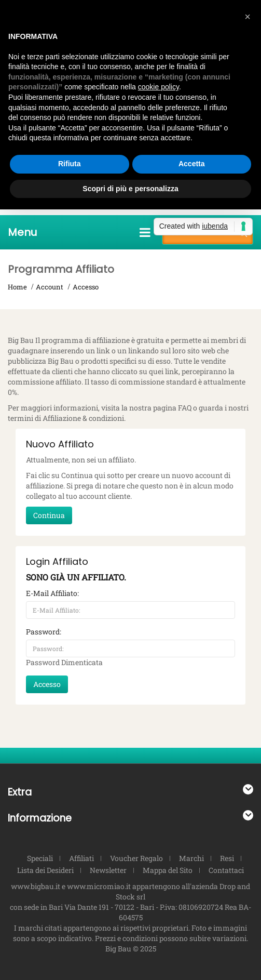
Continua (49, 515)
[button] (248, 17)
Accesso (86, 287)
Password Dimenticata (64, 662)
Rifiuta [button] (70, 164)
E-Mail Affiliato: (52, 593)
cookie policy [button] (159, 87)
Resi (227, 858)
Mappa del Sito (168, 870)
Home (17, 287)
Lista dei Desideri (45, 870)
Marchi (191, 858)
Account (50, 287)
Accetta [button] (192, 164)
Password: (44, 632)
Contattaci (226, 870)
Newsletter (108, 870)
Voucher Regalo (136, 858)
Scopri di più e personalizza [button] (130, 189)
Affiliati (81, 858)
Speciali (40, 858)
